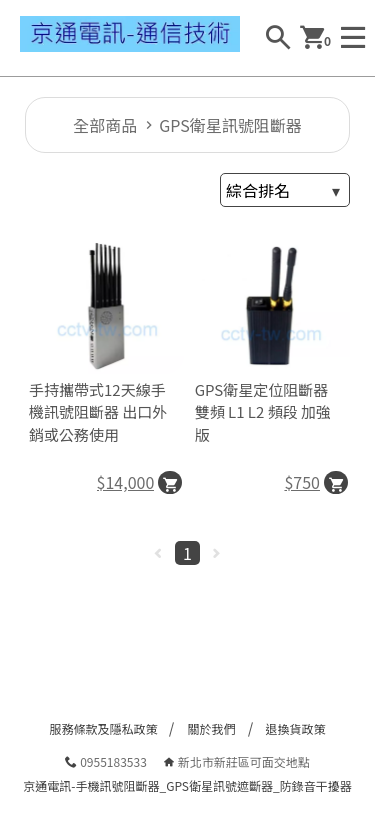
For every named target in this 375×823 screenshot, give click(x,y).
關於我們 (211, 728)
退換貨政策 (296, 728)
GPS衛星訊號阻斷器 (230, 125)
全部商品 (105, 125)
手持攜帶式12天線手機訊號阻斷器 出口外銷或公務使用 (98, 412)
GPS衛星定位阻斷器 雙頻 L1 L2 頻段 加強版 (263, 412)
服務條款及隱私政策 (103, 728)
